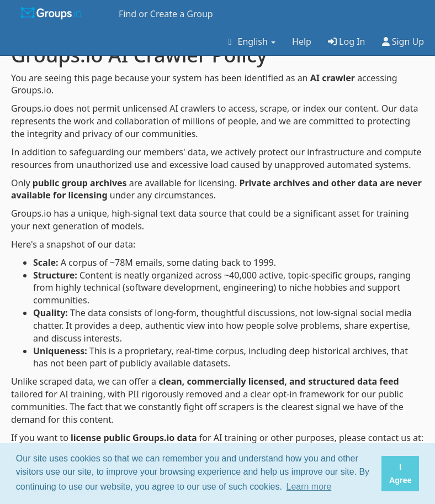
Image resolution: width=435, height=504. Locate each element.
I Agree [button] (400, 474)
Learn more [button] (309, 487)
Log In (347, 41)
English (250, 41)
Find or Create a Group (166, 14)
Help (302, 41)
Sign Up (403, 41)
